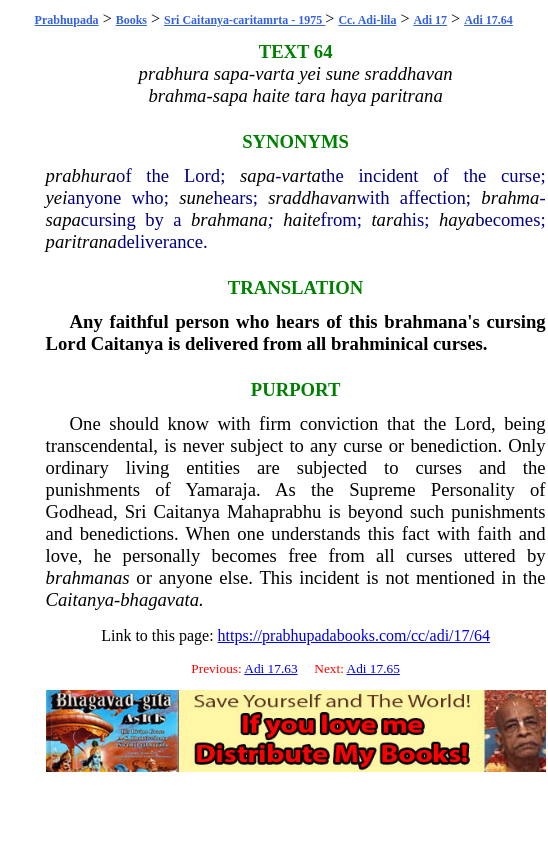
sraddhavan (312, 197)
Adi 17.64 (488, 20)
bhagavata (159, 599)
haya (457, 219)
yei (57, 197)
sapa (257, 175)
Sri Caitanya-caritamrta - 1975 (244, 20)
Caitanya (127, 343)
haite (301, 219)
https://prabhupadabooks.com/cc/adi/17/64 (354, 635)
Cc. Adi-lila (367, 20)
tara (386, 219)
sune (196, 197)
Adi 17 (430, 20)
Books (131, 20)
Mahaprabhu (274, 511)
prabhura (81, 175)
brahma (510, 197)
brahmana (229, 219)
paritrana (82, 241)
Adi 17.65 (373, 668)
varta (301, 175)
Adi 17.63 (270, 668)
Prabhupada (67, 20)
